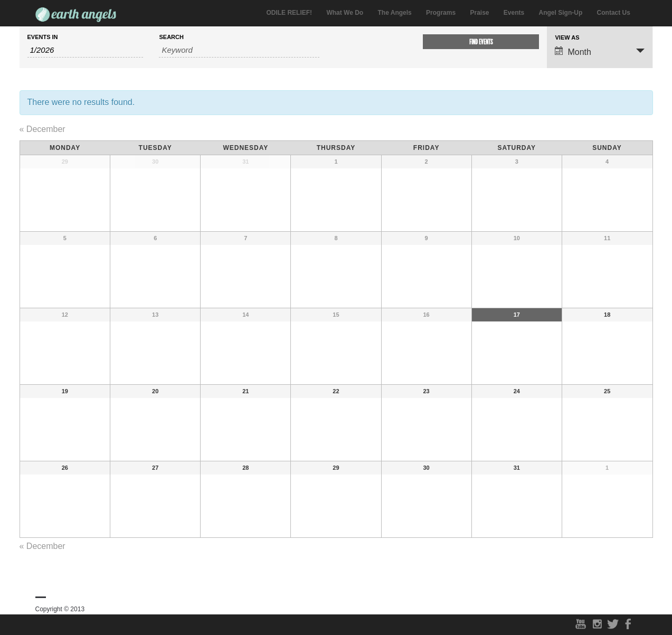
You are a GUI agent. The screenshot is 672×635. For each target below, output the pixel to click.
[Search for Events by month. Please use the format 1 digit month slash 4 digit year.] (86, 50)
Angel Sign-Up (561, 13)
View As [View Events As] (567, 38)
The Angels (395, 13)
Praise (479, 13)
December (42, 129)
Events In (43, 37)
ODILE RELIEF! (289, 13)
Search (171, 37)
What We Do (345, 13)
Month (573, 51)
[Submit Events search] (481, 42)
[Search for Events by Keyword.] (239, 50)
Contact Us (614, 13)
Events (514, 13)
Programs (441, 13)
